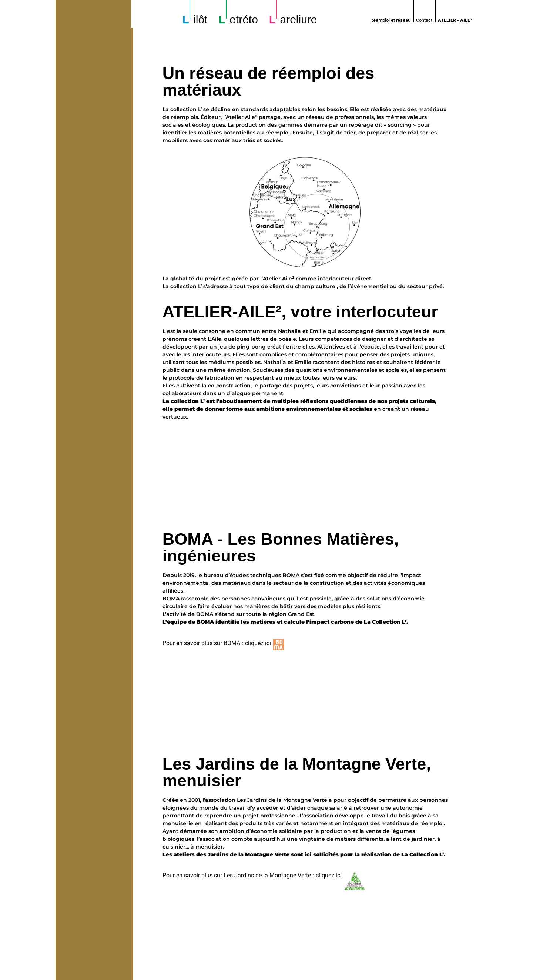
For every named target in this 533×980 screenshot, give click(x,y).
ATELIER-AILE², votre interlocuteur (300, 312)
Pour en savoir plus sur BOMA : (203, 643)
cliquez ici (258, 643)
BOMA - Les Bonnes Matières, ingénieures (281, 547)
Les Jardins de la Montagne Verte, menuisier (297, 682)
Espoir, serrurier (227, 825)
